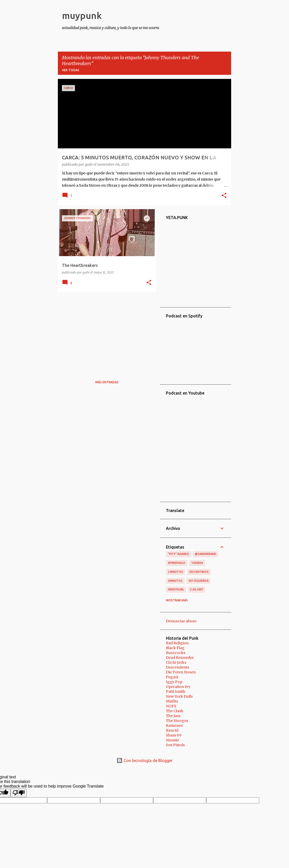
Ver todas (71, 70)
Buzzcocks (176, 653)
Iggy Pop (174, 682)
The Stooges (177, 721)
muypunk (82, 15)
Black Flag (175, 648)
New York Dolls (179, 696)
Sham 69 (174, 735)
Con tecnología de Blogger (144, 760)
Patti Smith (176, 692)
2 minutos (175, 572)
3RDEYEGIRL (176, 589)
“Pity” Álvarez (178, 554)
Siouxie (172, 740)
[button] (224, 196)
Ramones (174, 726)
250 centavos (199, 572)
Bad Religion (177, 643)
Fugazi (172, 677)
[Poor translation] (19, 793)
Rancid (172, 730)
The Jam (173, 716)
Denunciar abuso (181, 621)
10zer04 (197, 563)
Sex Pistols (175, 745)
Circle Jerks (176, 662)
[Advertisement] (105, 332)
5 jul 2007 (197, 589)
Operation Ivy (178, 687)
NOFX (171, 706)
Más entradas (107, 382)
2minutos (175, 581)
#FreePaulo (177, 563)
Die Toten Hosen (181, 672)
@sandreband (206, 554)
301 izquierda (199, 581)
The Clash (175, 711)
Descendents (178, 667)
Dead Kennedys (180, 658)
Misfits (172, 701)
